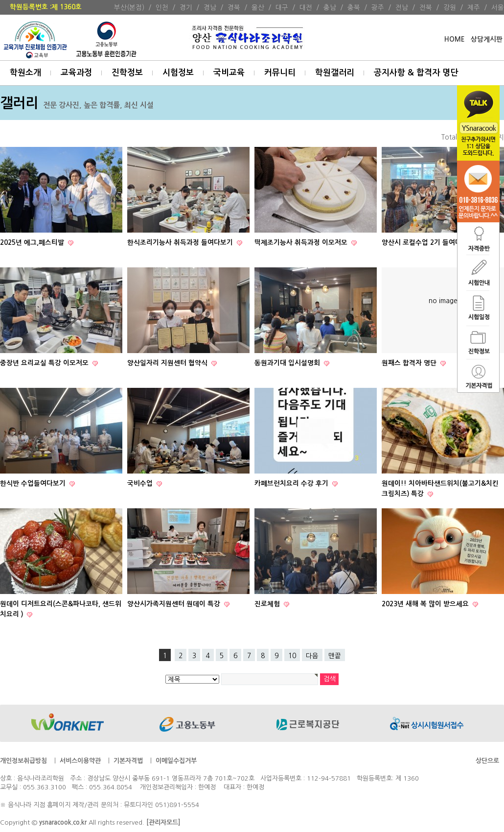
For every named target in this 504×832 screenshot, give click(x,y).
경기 (186, 7)
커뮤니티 (280, 73)
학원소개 (25, 73)
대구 (282, 7)
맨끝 (335, 656)
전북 (426, 7)
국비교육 (229, 73)
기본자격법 (128, 761)
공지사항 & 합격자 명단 (416, 73)
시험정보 (178, 73)
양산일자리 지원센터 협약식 (168, 363)
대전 (306, 7)
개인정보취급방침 (23, 761)
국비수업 (141, 484)
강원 (450, 7)
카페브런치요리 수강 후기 (292, 484)
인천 (162, 7)
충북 (354, 7)
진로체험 (268, 604)
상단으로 (487, 761)
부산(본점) (129, 7)
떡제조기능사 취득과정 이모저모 (302, 243)
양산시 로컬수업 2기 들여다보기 (429, 243)
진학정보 (127, 73)
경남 (210, 7)
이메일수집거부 (176, 761)
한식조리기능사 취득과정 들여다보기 (181, 243)
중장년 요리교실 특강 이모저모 (45, 363)
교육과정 (76, 73)
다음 (312, 656)
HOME (454, 39)
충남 (330, 7)
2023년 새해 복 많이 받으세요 (426, 604)
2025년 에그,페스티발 (33, 243)
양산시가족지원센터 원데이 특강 (175, 604)
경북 (234, 7)
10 (292, 656)
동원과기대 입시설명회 (288, 363)
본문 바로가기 (0, 0)
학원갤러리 (335, 73)
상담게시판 (487, 39)
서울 (498, 7)
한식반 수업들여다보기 (34, 484)
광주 (378, 7)
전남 (402, 7)
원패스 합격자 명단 (410, 363)
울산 (258, 7)
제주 (474, 7)
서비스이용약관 (80, 761)
